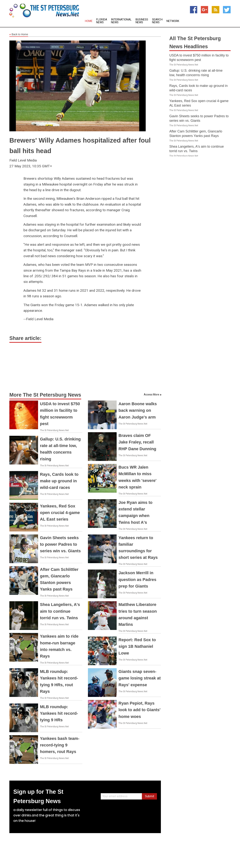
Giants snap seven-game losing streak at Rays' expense (140, 678)
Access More (151, 395)
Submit (150, 796)
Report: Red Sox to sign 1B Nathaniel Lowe (137, 646)
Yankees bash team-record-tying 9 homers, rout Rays (60, 745)
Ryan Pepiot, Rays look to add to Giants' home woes (139, 710)
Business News (142, 21)
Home (89, 21)
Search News (157, 21)
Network (173, 21)
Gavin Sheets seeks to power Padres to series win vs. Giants (60, 544)
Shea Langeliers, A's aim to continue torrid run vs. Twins (60, 611)
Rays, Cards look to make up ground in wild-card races (59, 481)
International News (121, 21)
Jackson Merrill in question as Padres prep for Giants (137, 579)
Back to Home (19, 35)
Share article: (25, 338)
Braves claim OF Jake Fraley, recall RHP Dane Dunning (137, 442)
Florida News (102, 21)
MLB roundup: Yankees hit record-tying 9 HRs (59, 713)
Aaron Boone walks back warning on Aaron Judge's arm (138, 410)
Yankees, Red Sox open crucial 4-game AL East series (60, 513)
